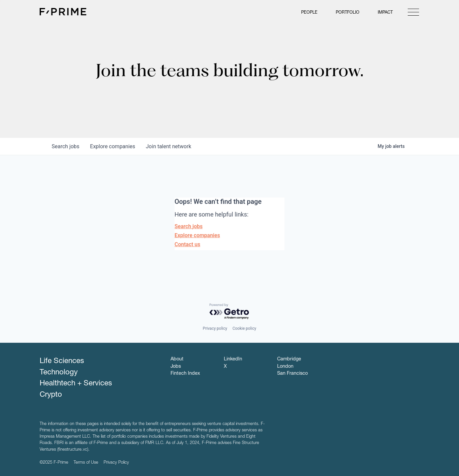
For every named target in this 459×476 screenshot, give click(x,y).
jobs (65, 146)
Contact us (187, 244)
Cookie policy (244, 328)
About (177, 359)
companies (112, 146)
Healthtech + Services (76, 384)
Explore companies (197, 235)
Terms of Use (86, 463)
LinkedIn (233, 359)
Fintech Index (185, 374)
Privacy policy (215, 328)
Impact (385, 13)
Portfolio (348, 13)
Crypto (51, 395)
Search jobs (189, 226)
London (285, 367)
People (309, 13)
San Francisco (292, 374)
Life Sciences (62, 361)
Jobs (176, 367)
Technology (59, 373)
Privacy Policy (116, 463)
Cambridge (289, 359)
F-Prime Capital (63, 12)
